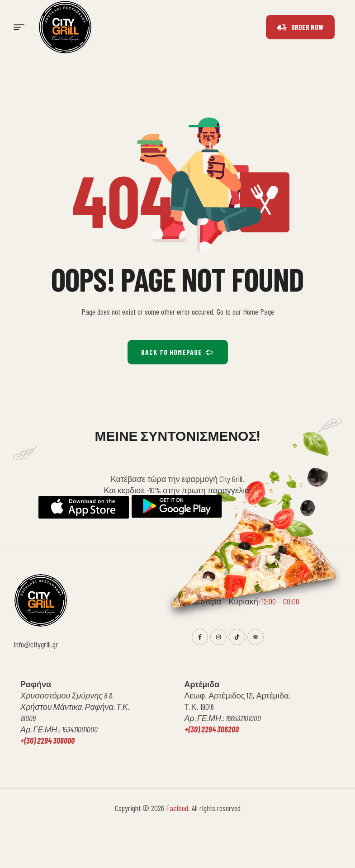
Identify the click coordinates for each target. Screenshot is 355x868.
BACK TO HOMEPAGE (178, 352)
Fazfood (177, 808)
